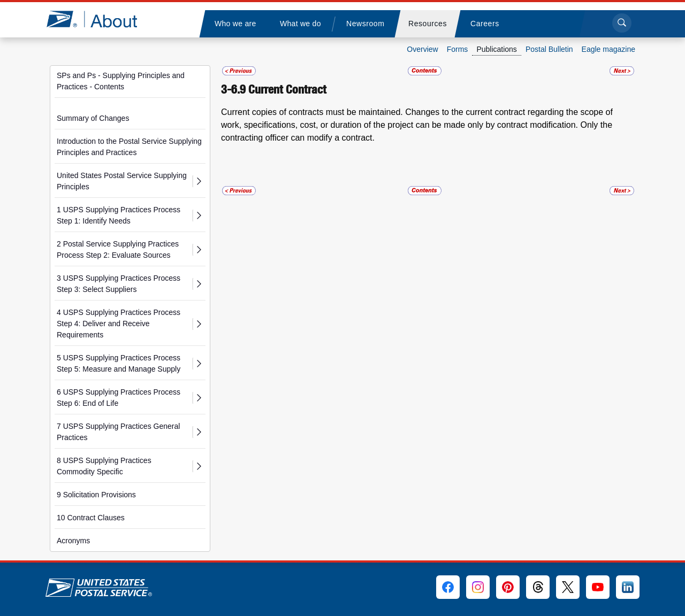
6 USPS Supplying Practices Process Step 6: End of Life (119, 398)
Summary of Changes (93, 118)
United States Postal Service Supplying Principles (122, 181)
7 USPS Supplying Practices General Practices (118, 432)
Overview (422, 49)
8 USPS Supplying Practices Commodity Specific (104, 466)
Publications (497, 49)
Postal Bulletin (549, 49)
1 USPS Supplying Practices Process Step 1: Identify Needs (119, 215)
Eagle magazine (608, 49)
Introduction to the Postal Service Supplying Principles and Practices (129, 147)
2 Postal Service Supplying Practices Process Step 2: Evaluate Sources (118, 249)
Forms (458, 49)
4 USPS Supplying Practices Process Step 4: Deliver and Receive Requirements (119, 324)
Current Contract (287, 89)
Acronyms (73, 541)
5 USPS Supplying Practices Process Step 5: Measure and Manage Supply (119, 363)
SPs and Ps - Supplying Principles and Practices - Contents (121, 81)
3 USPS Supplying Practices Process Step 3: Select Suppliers (119, 284)
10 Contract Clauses (91, 518)
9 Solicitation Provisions (96, 495)
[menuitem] (235, 24)
